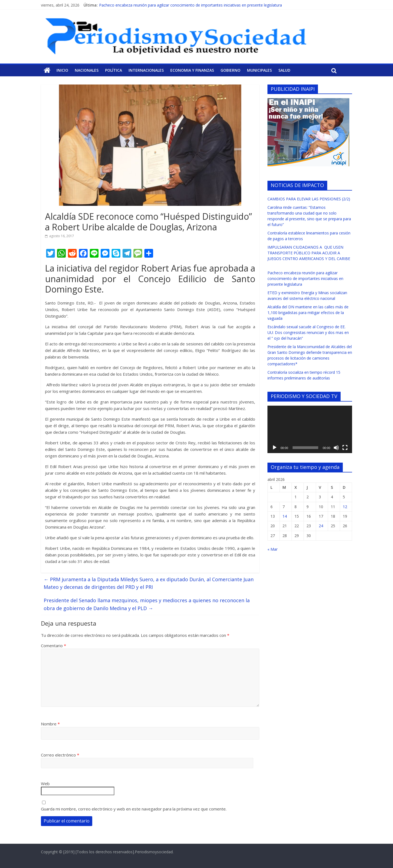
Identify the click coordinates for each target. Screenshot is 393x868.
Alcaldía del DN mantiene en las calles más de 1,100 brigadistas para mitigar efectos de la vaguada (308, 313)
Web (45, 783)
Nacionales (87, 70)
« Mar (273, 549)
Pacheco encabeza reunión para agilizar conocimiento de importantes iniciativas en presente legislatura (190, 5)
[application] (310, 429)
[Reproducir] (275, 448)
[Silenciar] (336, 448)
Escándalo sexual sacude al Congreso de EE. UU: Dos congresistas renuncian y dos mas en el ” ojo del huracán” (308, 332)
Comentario (53, 646)
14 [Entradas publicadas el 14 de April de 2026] (285, 516)
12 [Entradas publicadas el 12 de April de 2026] (345, 507)
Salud (284, 70)
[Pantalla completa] (345, 448)
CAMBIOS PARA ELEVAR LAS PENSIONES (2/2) (309, 199)
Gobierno (230, 70)
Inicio (62, 70)
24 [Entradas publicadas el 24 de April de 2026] (321, 526)
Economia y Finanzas (192, 70)
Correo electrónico (60, 755)
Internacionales (146, 70)
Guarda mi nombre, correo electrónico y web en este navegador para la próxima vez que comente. (134, 809)
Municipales (259, 70)
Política (114, 70)
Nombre (50, 724)
